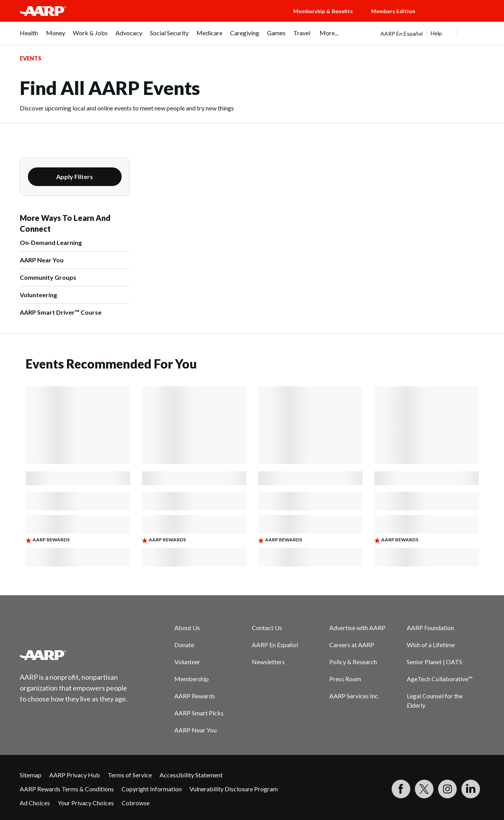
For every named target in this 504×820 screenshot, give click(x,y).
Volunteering (38, 295)
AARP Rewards (195, 696)
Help (436, 33)
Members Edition (393, 11)
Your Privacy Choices (86, 803)
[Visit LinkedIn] (471, 789)
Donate (184, 645)
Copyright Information (152, 789)
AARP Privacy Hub (75, 775)
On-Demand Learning (51, 242)
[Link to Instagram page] (447, 789)
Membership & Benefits (323, 11)
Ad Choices (35, 803)
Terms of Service (130, 775)
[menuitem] (29, 37)
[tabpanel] (433, 33)
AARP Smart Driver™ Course (61, 312)
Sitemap (31, 775)
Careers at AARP (352, 645)
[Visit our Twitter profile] (424, 789)
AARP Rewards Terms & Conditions (67, 789)
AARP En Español (402, 34)
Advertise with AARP (357, 628)
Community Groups (48, 277)
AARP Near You (42, 260)
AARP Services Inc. (354, 696)
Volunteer (187, 662)
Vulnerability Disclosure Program (234, 789)
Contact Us (267, 628)
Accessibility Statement (191, 775)
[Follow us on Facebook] (401, 789)
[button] (458, 19)
